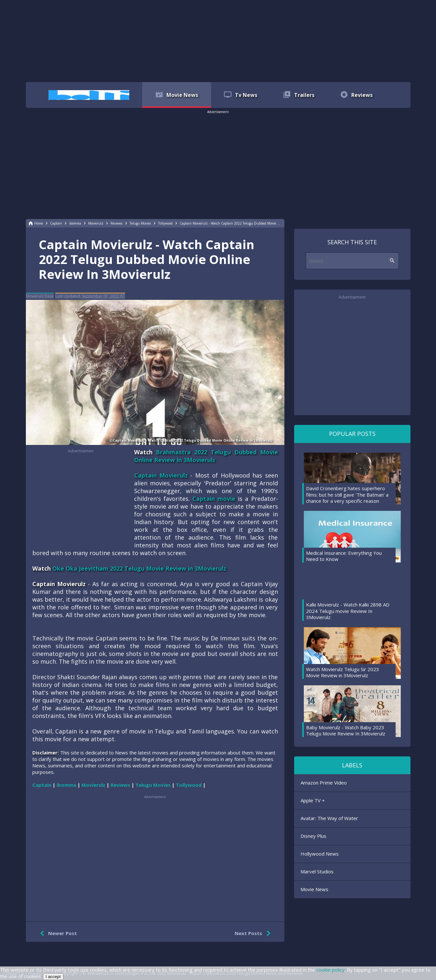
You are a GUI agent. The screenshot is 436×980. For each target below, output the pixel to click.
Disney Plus (314, 836)
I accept (53, 977)
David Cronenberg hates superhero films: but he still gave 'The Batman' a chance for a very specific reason (347, 495)
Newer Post (57, 933)
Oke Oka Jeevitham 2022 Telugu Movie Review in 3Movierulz (139, 568)
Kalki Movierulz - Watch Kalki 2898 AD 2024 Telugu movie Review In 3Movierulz (348, 611)
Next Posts (254, 933)
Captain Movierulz (161, 475)
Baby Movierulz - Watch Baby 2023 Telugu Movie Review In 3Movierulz (346, 731)
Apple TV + (313, 800)
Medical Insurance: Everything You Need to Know (344, 556)
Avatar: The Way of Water (329, 818)
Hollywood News (320, 854)
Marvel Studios (317, 871)
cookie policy (330, 970)
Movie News (314, 889)
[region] (218, 40)
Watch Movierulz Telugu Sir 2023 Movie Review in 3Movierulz (343, 672)
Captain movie (214, 499)
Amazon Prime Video (324, 783)
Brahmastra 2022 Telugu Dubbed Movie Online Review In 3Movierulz (206, 456)
